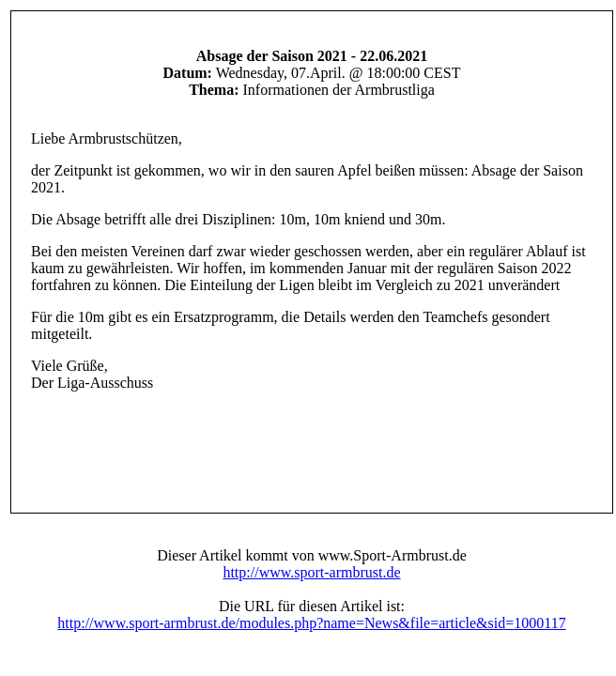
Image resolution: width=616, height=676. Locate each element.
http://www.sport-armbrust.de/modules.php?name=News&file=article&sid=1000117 (311, 623)
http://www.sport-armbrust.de (311, 572)
